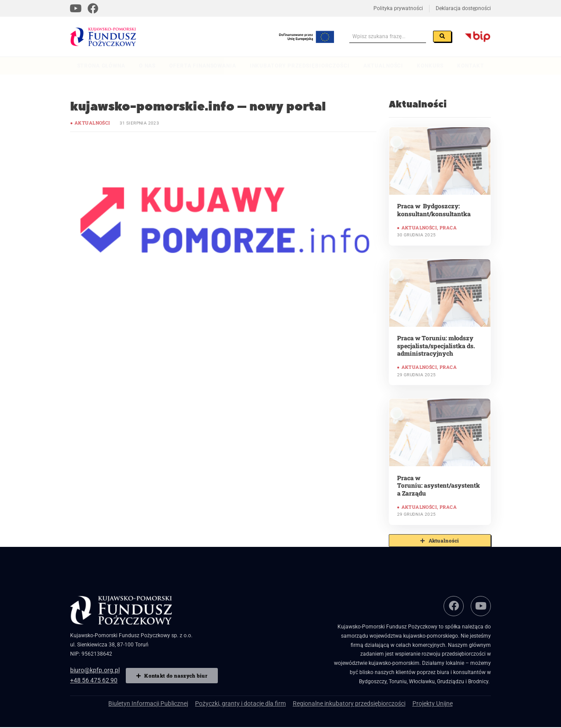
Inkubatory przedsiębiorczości (300, 66)
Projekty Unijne (414, 703)
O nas (147, 66)
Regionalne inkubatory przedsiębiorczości (341, 703)
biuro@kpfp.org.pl (91, 668)
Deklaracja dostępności (463, 8)
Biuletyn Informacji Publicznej (165, 703)
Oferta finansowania (202, 66)
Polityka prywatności (398, 8)
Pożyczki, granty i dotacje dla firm (246, 703)
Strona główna (101, 66)
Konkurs (430, 66)
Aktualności (383, 66)
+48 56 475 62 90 (91, 678)
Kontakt (470, 66)
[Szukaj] (445, 36)
